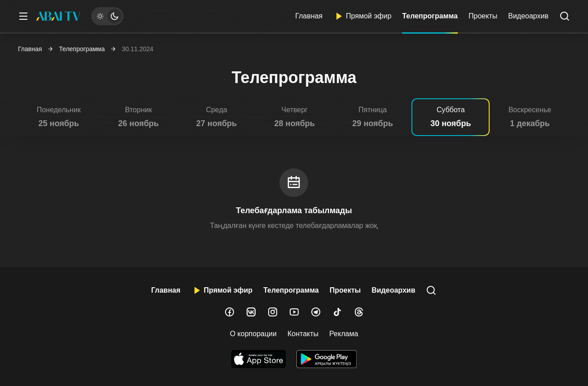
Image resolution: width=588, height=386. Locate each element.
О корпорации (253, 334)
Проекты (483, 16)
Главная (309, 16)
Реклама (344, 334)
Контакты (303, 334)
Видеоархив (528, 16)
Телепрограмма (430, 16)
